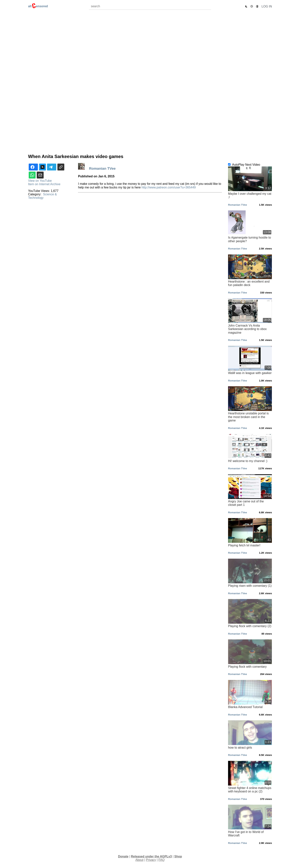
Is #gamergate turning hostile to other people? (250, 227)
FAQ (161, 860)
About (139, 860)
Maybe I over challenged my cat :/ (250, 183)
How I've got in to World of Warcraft (250, 821)
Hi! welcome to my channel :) (250, 448)
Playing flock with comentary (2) (250, 613)
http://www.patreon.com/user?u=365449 (169, 187)
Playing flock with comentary (250, 654)
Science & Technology (42, 196)
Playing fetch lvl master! (250, 532)
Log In (267, 6)
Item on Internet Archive (44, 184)
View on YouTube (40, 181)
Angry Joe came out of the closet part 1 (250, 490)
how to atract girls (250, 735)
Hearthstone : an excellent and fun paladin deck (250, 271)
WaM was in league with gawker (250, 360)
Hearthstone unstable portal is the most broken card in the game (250, 404)
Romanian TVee (103, 168)
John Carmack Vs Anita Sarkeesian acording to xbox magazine (250, 316)
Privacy (151, 860)
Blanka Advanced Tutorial (250, 694)
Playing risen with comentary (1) (250, 573)
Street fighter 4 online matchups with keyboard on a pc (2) (250, 777)
